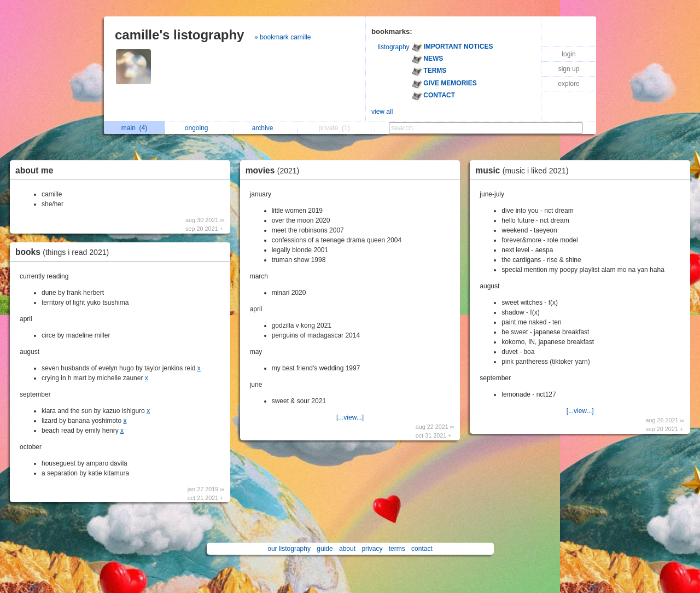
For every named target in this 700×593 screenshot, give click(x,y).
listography (394, 47)
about (347, 549)
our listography (289, 549)
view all (382, 112)
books (65, 252)
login (568, 54)
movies (275, 170)
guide (325, 549)
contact (422, 549)
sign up (569, 69)
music (524, 170)
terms (397, 549)
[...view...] (350, 417)
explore (568, 84)
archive (266, 128)
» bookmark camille (282, 37)
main (134, 128)
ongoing (199, 128)
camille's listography (179, 35)
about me (34, 170)
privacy (372, 549)
